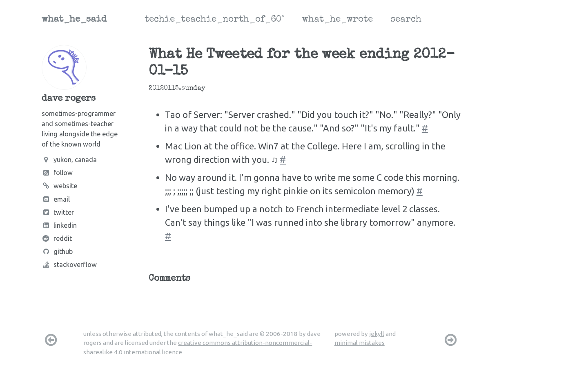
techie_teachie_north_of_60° (214, 20)
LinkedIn (59, 225)
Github (57, 251)
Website (59, 186)
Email (56, 199)
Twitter (58, 212)
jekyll (377, 334)
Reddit (57, 238)
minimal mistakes (360, 343)
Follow (57, 173)
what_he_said (74, 20)
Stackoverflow (69, 265)
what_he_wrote (337, 20)
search (406, 20)
